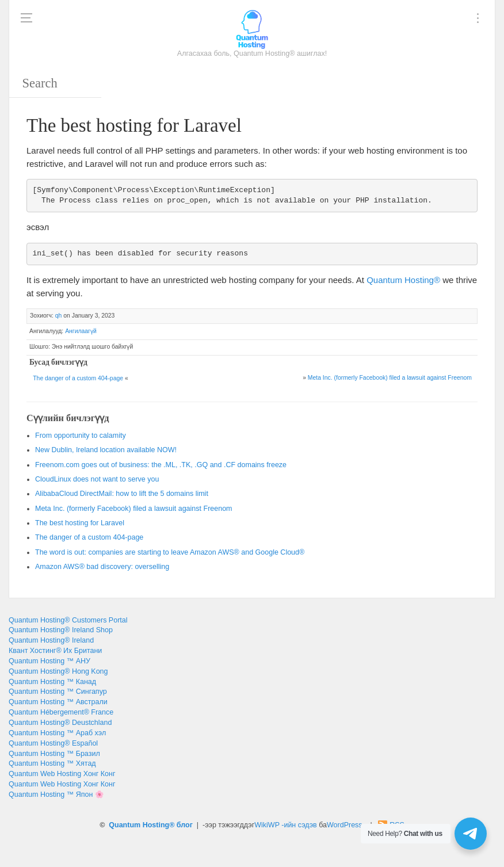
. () (390, 378)
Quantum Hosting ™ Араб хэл (57, 733)
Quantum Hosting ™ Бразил (54, 754)
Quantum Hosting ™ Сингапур (58, 692)
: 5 (122, 494)
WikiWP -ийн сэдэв (285, 825)
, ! (106, 450)
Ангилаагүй (81, 331)
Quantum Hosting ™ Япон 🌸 (56, 795)
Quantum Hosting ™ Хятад (52, 763)
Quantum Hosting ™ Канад (52, 682)
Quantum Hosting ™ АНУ (49, 661)
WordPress (345, 825)
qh (59, 316)
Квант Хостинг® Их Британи (55, 651)
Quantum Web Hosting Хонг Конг (62, 774)
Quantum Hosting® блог (151, 825)
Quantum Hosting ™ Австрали (58, 702)
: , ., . (161, 465)
